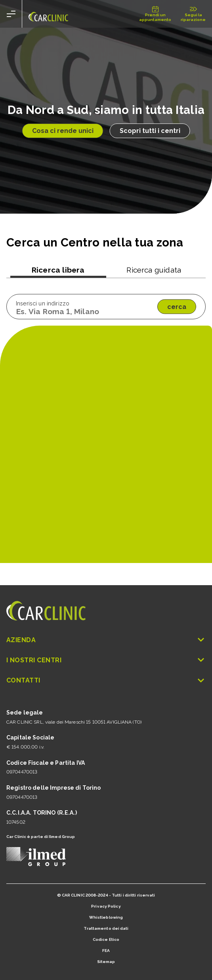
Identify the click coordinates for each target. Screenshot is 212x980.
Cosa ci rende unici (63, 131)
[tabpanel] (106, 307)
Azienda (106, 640)
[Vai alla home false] (48, 14)
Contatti (106, 680)
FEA (106, 951)
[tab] (58, 272)
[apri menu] (11, 14)
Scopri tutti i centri (150, 131)
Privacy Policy (106, 906)
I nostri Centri (106, 660)
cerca (177, 306)
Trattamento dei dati (106, 928)
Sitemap (106, 962)
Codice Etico (106, 939)
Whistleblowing (106, 917)
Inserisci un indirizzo (43, 303)
